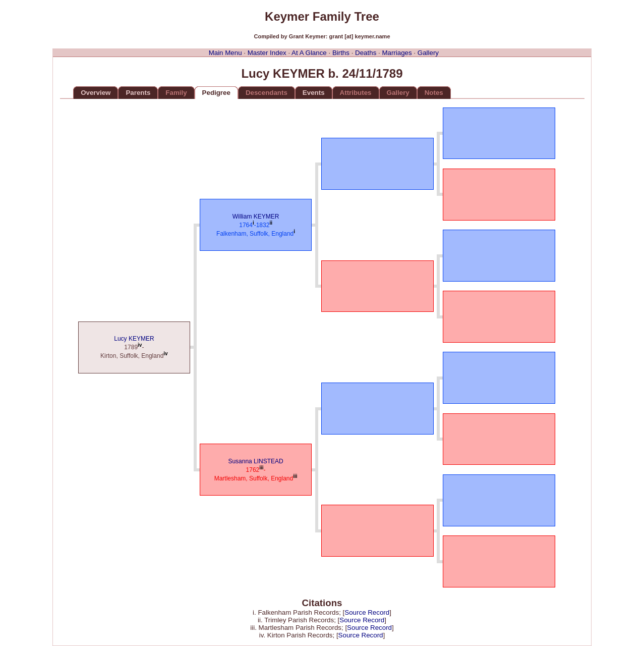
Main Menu (225, 53)
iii (261, 468)
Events (314, 93)
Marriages (397, 53)
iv (140, 345)
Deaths (366, 53)
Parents (138, 93)
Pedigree (216, 93)
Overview (96, 93)
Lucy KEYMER (134, 339)
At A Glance (309, 53)
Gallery (428, 53)
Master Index (267, 53)
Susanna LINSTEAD (255, 461)
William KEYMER (256, 217)
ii (271, 223)
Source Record (367, 612)
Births (341, 53)
